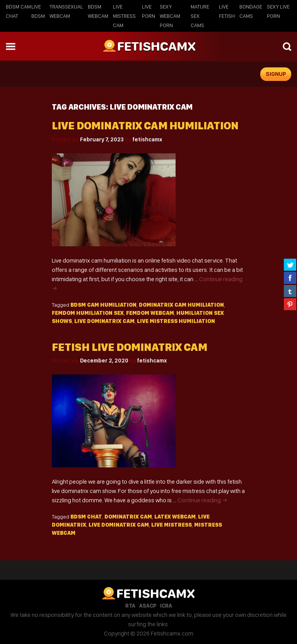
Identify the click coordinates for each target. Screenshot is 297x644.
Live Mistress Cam (124, 16)
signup (276, 74)
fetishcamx (147, 139)
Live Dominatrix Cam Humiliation (145, 126)
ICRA (166, 606)
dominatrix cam (128, 517)
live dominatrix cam (104, 321)
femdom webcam (150, 313)
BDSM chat (86, 517)
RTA (130, 606)
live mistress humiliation (176, 321)
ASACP (148, 606)
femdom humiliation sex (88, 313)
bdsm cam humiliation (103, 305)
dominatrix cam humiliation (181, 305)
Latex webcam (175, 517)
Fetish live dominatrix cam (130, 347)
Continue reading (202, 500)
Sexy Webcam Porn (170, 16)
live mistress (172, 525)
